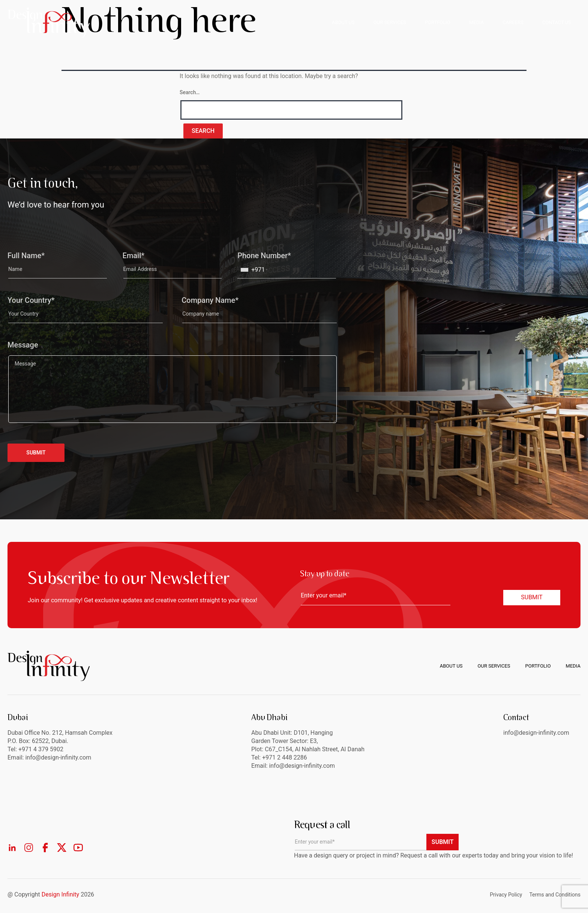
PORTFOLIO (438, 22)
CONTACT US (557, 22)
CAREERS (513, 22)
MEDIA (476, 22)
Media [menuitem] (573, 666)
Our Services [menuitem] (494, 666)
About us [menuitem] (451, 666)
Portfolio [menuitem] (538, 666)
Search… (190, 92)
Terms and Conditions (555, 895)
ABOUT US (343, 22)
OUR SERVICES (390, 22)
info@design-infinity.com (302, 766)
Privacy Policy (506, 895)
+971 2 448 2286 (285, 757)
